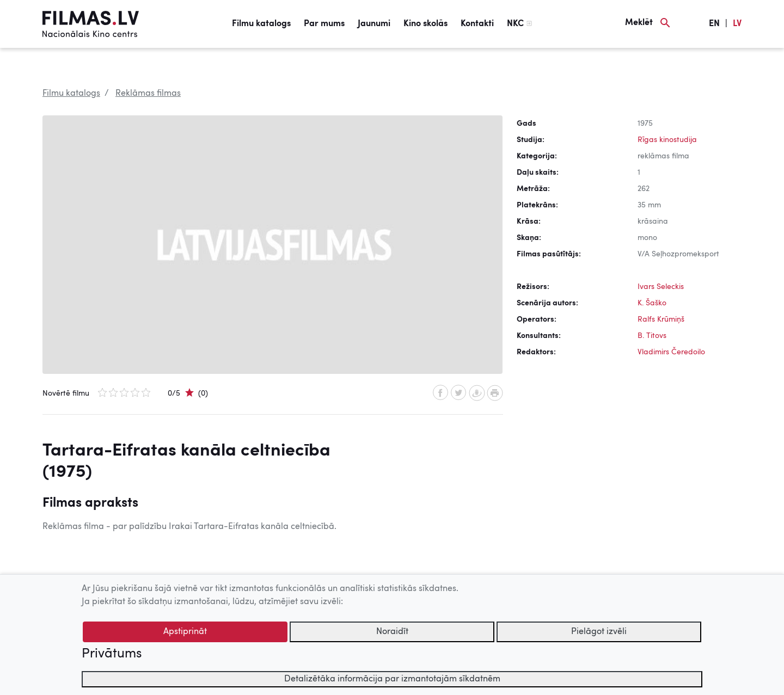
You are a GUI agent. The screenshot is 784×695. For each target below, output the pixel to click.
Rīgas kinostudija (667, 140)
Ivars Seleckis (661, 287)
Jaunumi (374, 24)
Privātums (112, 654)
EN (714, 24)
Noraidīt (392, 632)
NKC (515, 24)
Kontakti (477, 24)
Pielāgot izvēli (599, 632)
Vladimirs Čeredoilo (671, 352)
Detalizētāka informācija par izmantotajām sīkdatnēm (392, 679)
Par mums (324, 24)
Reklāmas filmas (148, 94)
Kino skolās (425, 24)
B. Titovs (652, 336)
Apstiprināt (185, 632)
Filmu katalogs (261, 24)
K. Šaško (652, 303)
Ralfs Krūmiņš (661, 319)
